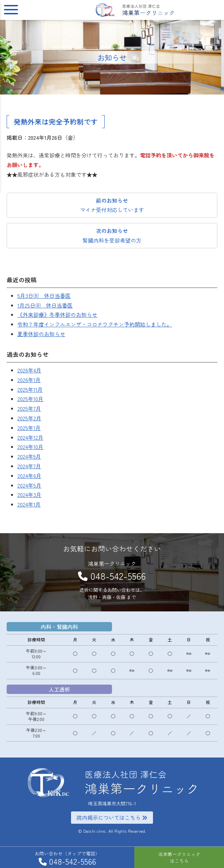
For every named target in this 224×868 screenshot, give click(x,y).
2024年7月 (29, 466)
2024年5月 (29, 485)
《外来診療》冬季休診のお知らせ (57, 315)
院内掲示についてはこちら (112, 817)
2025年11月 (30, 389)
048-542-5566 (118, 576)
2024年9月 (29, 456)
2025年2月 (29, 418)
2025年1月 (29, 428)
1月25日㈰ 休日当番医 (45, 305)
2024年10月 (30, 447)
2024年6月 (29, 476)
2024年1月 (29, 504)
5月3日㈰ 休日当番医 (44, 296)
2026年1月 (29, 380)
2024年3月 (29, 495)
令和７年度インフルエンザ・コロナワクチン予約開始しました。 (95, 324)
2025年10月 (30, 399)
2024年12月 (30, 437)
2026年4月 (29, 370)
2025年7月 (29, 408)
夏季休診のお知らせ (41, 334)
